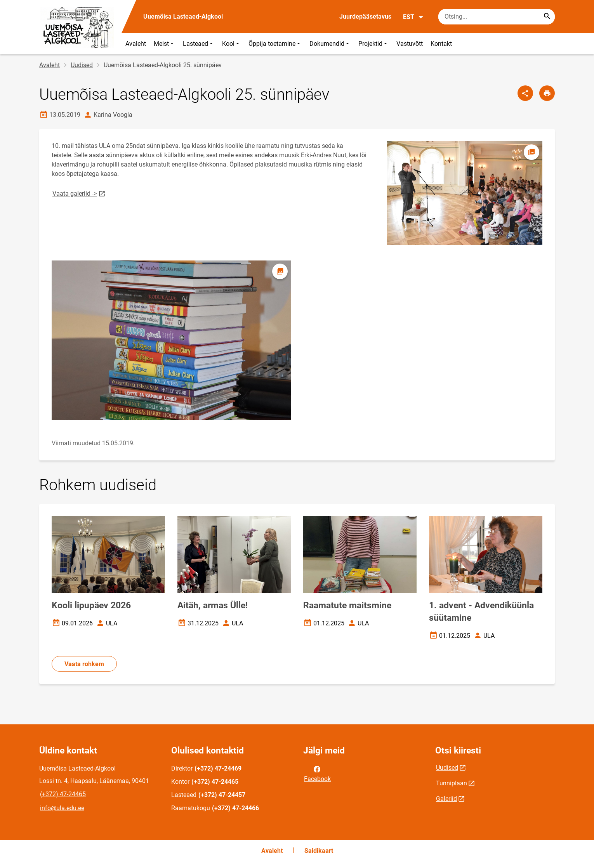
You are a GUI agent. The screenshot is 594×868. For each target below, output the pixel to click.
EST (413, 17)
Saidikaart (319, 851)
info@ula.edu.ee (62, 808)
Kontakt (441, 44)
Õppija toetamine (275, 44)
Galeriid (446, 799)
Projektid (373, 44)
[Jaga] (525, 93)
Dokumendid (330, 44)
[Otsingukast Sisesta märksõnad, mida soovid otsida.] (497, 17)
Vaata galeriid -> (79, 193)
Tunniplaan (452, 783)
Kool (231, 44)
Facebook (317, 773)
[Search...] (547, 17)
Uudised (82, 65)
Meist (164, 44)
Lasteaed (199, 44)
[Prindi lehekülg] (547, 93)
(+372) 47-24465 (63, 794)
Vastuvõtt (410, 44)
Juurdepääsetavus (365, 16)
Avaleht (136, 44)
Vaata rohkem (84, 664)
